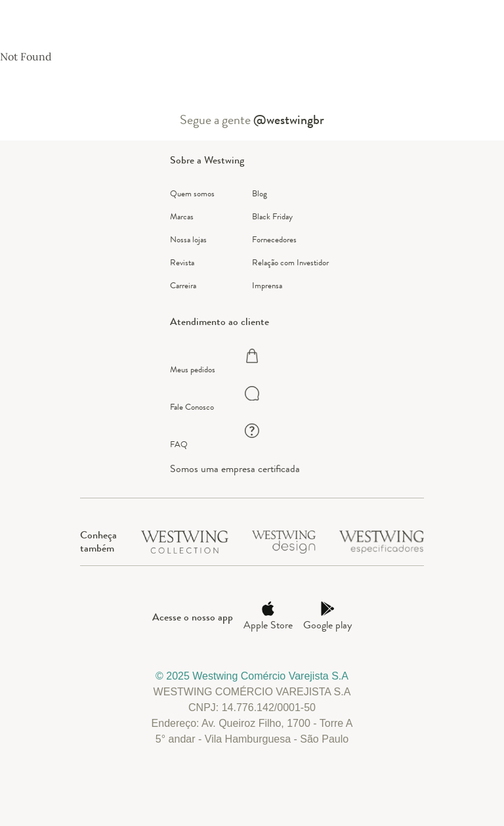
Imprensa (267, 285)
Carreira (183, 285)
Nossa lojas (188, 239)
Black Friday (272, 216)
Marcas (182, 216)
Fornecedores (274, 239)
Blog (260, 193)
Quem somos (192, 193)
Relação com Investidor (290, 262)
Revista (182, 262)
